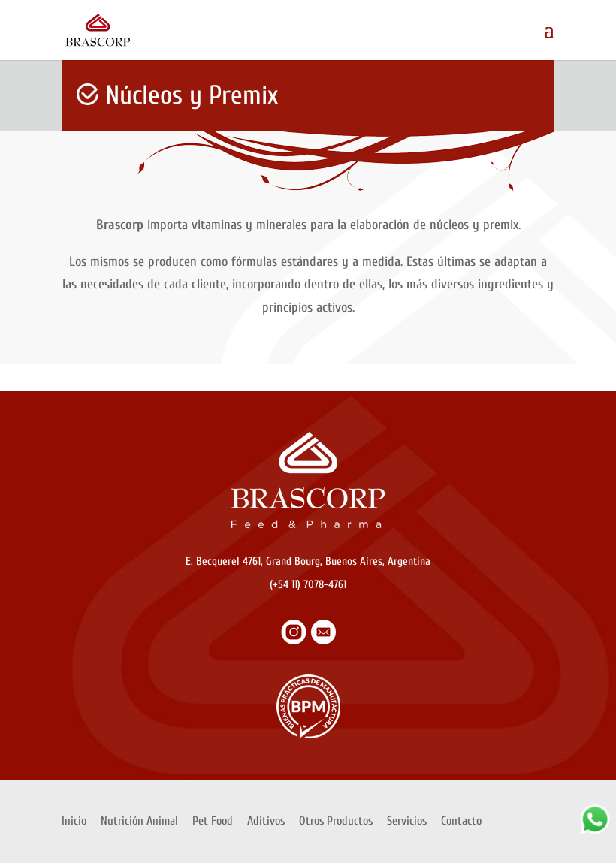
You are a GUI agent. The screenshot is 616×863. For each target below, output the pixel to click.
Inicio (74, 821)
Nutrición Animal (139, 821)
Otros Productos (336, 821)
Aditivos (266, 821)
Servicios (407, 821)
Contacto (461, 821)
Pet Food (213, 821)
